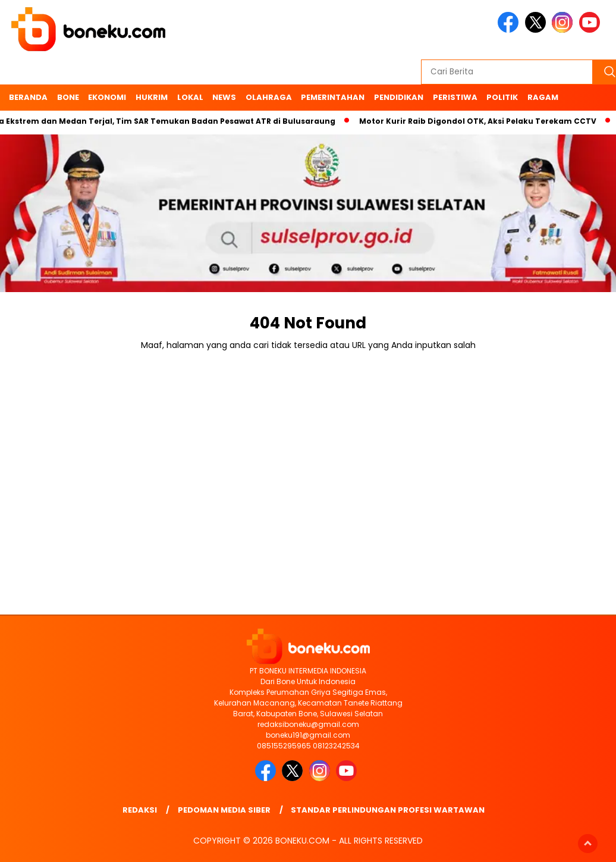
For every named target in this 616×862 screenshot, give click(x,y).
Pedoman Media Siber (224, 810)
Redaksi (140, 810)
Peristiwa (455, 97)
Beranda (28, 97)
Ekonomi (107, 97)
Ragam (543, 97)
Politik (502, 97)
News (224, 97)
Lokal (190, 97)
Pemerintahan (333, 97)
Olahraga (269, 97)
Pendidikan (399, 97)
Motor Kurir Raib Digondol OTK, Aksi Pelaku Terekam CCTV (481, 121)
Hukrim (152, 97)
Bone (68, 97)
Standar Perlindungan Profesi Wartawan (388, 810)
